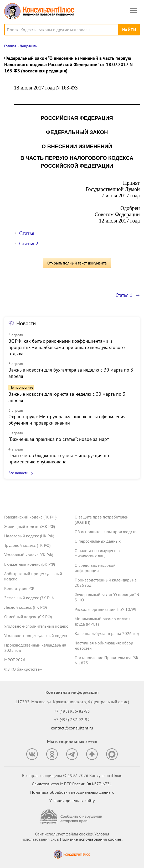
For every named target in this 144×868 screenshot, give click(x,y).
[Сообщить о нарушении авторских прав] (72, 817)
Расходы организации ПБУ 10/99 (106, 609)
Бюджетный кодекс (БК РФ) (30, 564)
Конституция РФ (19, 588)
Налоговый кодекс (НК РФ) (29, 536)
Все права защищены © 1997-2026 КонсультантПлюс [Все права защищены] (72, 775)
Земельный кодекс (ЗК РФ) (29, 598)
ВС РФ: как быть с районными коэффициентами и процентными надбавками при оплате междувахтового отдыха (67, 347)
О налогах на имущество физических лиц (97, 553)
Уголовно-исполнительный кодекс (36, 626)
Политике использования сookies (91, 839)
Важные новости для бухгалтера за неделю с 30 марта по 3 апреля (71, 373)
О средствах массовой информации (95, 568)
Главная (10, 46)
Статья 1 (29, 233)
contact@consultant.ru (72, 728)
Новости (26, 323)
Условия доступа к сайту (72, 801)
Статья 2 (29, 244)
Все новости (18, 473)
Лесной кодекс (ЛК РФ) (25, 607)
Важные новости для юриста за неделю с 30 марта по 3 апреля (67, 397)
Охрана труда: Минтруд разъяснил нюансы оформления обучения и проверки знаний (67, 420)
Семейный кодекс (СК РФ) (28, 617)
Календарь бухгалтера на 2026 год (107, 633)
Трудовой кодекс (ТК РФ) (27, 545)
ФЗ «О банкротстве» (23, 669)
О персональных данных (98, 541)
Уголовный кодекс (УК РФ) (29, 555)
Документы (29, 46)
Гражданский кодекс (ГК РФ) (30, 517)
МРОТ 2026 (15, 660)
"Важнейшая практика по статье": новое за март (59, 439)
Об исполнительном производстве (107, 532)
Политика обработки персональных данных (72, 792)
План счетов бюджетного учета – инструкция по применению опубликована (59, 459)
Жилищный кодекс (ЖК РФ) (30, 526)
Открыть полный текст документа (77, 263)
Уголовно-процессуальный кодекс (36, 636)
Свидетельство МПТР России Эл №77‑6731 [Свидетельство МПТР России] (72, 784)
